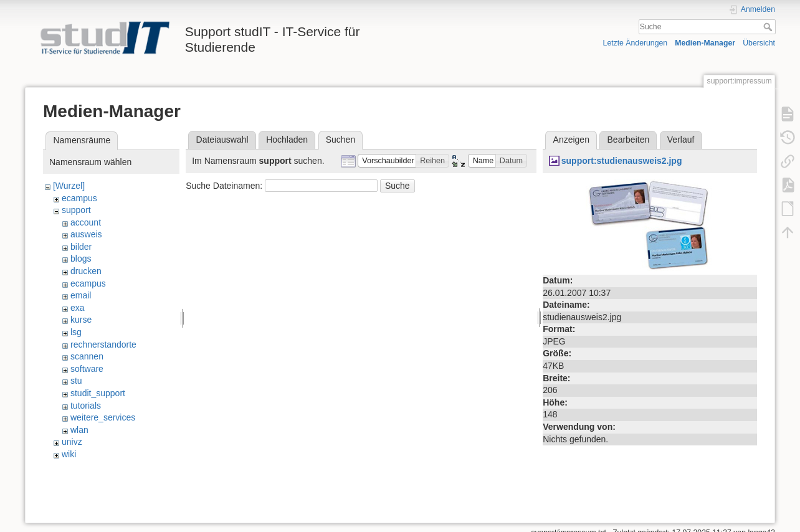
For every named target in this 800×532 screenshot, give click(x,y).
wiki (69, 454)
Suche (769, 27)
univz (72, 442)
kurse (81, 320)
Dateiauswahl (222, 140)
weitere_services (103, 417)
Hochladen (287, 140)
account (86, 222)
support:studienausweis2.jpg (622, 161)
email (81, 295)
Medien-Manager (705, 43)
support (76, 210)
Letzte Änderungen (636, 43)
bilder (81, 247)
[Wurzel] (69, 186)
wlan (79, 430)
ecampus (79, 198)
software (87, 369)
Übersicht (759, 43)
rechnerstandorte (103, 344)
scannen (87, 356)
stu (76, 381)
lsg (76, 332)
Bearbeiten (629, 140)
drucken (86, 271)
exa (78, 308)
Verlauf (681, 140)
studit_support (98, 393)
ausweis (86, 234)
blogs (81, 259)
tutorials (86, 406)
